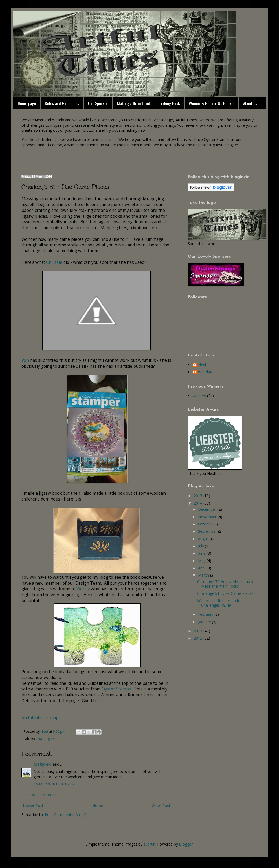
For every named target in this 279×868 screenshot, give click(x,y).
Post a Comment (43, 795)
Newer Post (33, 805)
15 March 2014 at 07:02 (54, 784)
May (202, 561)
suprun (149, 844)
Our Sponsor (98, 103)
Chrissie (54, 262)
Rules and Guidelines (62, 103)
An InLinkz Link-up (40, 718)
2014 (199, 503)
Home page (27, 103)
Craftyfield (42, 764)
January (205, 622)
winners (199, 396)
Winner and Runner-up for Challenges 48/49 (220, 603)
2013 (199, 631)
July (201, 546)
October (206, 524)
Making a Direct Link (134, 103)
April (202, 568)
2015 (199, 496)
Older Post (161, 805)
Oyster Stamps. (116, 689)
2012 (199, 638)
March (204, 575)
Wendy (84, 589)
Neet (202, 365)
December (208, 509)
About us (250, 103)
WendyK (205, 372)
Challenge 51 (46, 739)
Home (98, 805)
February (206, 614)
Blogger (186, 844)
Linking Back (170, 103)
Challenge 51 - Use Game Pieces (225, 593)
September (208, 531)
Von (26, 360)
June (202, 553)
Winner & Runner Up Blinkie (212, 103)
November (208, 517)
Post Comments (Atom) (66, 815)
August (205, 539)
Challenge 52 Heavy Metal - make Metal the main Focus (226, 584)
